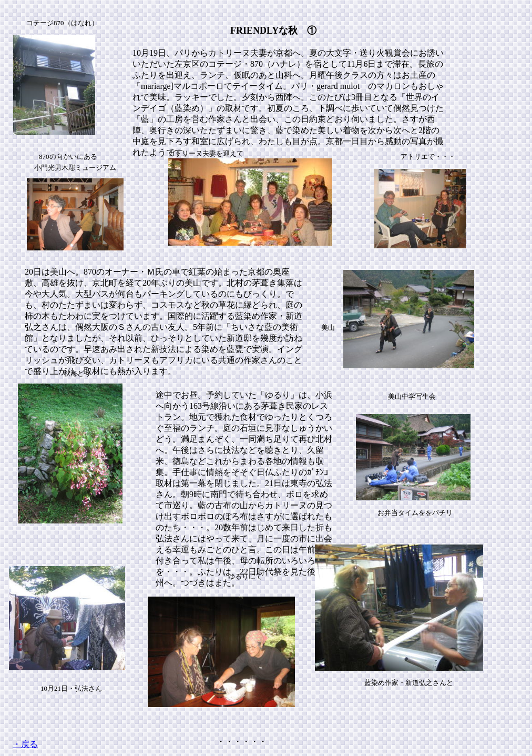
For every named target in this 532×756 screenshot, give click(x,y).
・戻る (25, 744)
